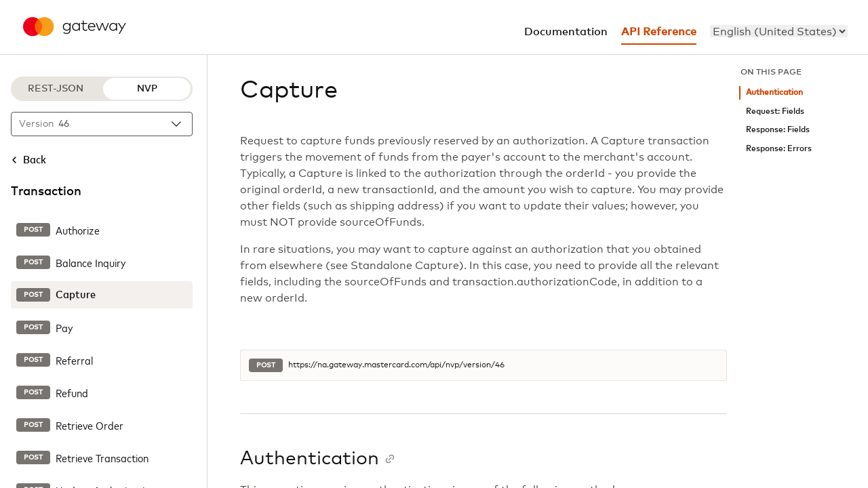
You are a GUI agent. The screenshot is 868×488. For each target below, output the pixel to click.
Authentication (774, 93)
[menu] (779, 31)
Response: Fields (778, 130)
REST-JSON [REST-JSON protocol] (56, 89)
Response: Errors (779, 149)
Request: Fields (775, 111)
